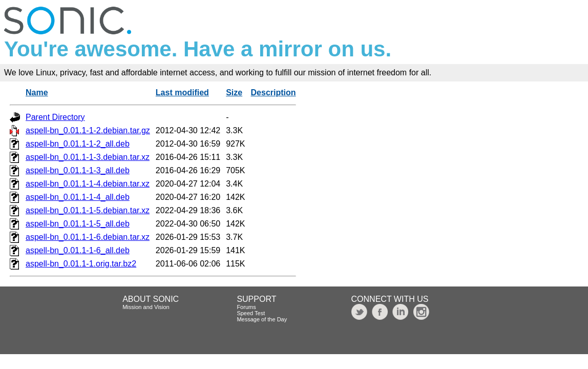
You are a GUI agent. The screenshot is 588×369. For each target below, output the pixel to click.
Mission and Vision (146, 307)
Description (274, 93)
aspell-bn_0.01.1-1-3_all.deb (78, 170)
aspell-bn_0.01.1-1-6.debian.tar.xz (88, 237)
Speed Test (251, 313)
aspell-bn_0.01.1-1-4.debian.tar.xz (88, 184)
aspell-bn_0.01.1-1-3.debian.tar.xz (88, 157)
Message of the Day (262, 319)
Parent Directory (55, 117)
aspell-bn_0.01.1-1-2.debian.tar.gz (88, 130)
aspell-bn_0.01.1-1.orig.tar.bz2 (81, 264)
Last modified (182, 93)
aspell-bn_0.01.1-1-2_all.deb (78, 144)
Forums (246, 307)
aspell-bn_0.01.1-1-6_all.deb (78, 250)
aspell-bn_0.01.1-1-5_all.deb (78, 224)
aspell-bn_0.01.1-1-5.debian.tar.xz (88, 210)
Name (37, 93)
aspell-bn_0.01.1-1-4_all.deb (78, 197)
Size (234, 93)
